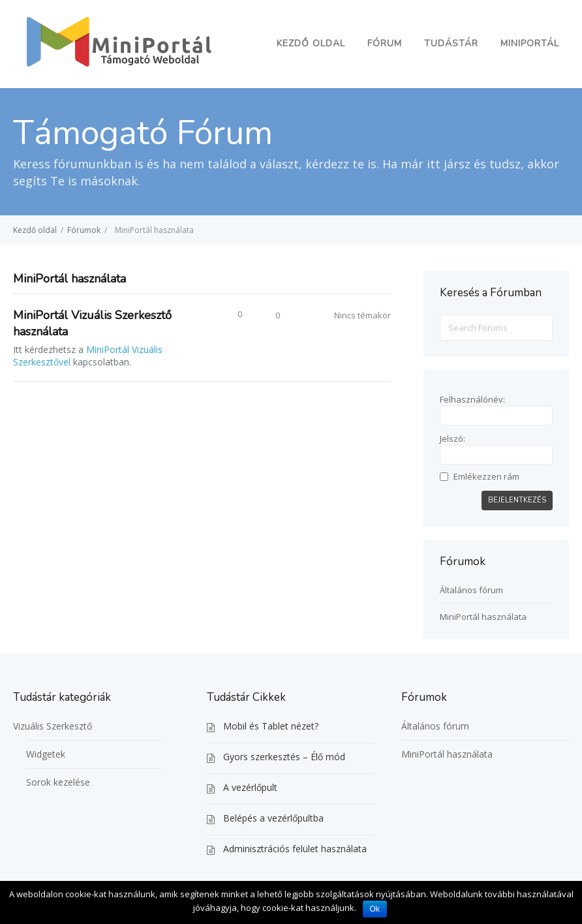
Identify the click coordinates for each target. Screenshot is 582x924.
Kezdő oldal (311, 43)
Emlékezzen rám (486, 476)
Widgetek (46, 754)
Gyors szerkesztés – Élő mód (284, 757)
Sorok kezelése (58, 782)
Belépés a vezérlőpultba (273, 818)
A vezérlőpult (250, 787)
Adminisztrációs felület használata (295, 849)
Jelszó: (452, 439)
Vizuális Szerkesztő (53, 726)
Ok (375, 909)
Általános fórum (471, 590)
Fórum (385, 43)
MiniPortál (530, 43)
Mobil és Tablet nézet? (271, 726)
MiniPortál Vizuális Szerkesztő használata (92, 323)
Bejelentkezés (517, 500)
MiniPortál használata (483, 617)
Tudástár (451, 43)
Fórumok (84, 230)
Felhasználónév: (472, 399)
